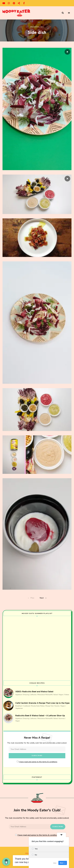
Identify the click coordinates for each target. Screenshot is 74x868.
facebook (24, 3)
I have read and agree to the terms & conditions (38, 762)
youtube (4, 3)
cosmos (19, 3)
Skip (55, 863)
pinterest (14, 3)
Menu (69, 13)
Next (42, 598)
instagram (9, 3)
